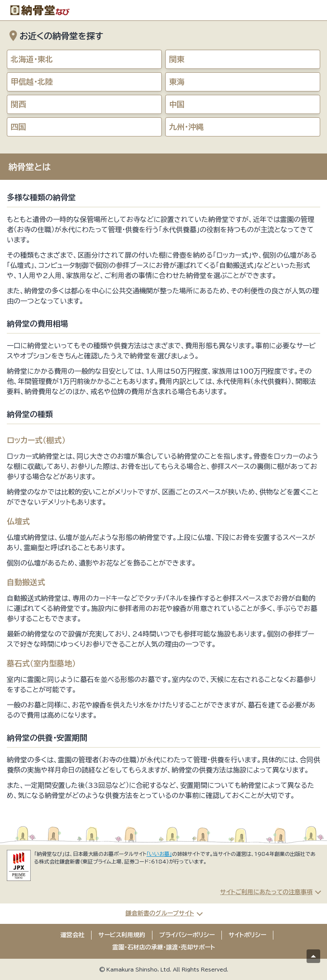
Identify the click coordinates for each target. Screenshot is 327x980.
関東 (177, 59)
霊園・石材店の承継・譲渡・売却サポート (164, 947)
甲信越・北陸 (32, 82)
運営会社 (72, 935)
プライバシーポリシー (187, 935)
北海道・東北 (32, 59)
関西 (18, 104)
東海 (177, 82)
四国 (18, 127)
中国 (177, 104)
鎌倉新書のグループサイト (160, 913)
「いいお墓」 (159, 854)
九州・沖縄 (186, 127)
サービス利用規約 (122, 935)
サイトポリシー (247, 935)
